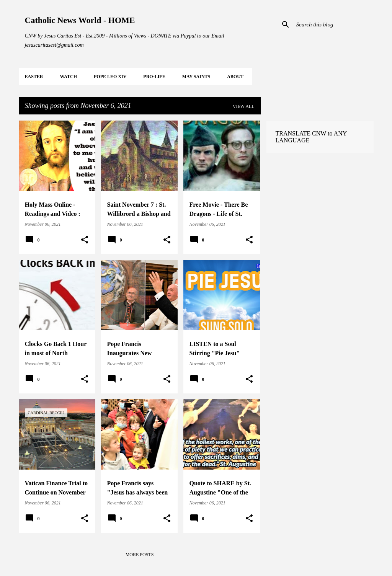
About (235, 77)
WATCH (69, 77)
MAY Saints (196, 77)
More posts (140, 555)
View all (244, 106)
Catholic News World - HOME (80, 20)
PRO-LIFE (154, 77)
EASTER (34, 77)
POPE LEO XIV (110, 77)
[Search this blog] (333, 24)
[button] (85, 240)
